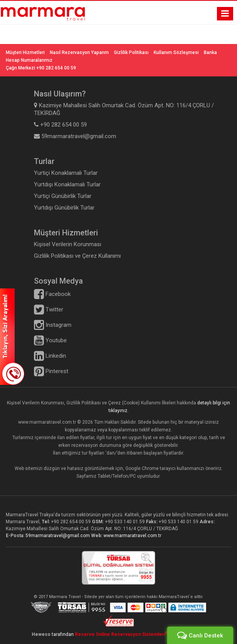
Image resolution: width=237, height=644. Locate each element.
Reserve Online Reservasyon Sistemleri (122, 634)
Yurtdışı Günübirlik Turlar (64, 208)
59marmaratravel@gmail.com (58, 536)
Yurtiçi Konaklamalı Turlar (66, 173)
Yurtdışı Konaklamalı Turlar (67, 184)
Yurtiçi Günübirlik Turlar (63, 196)
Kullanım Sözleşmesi (176, 52)
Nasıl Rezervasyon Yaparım (79, 52)
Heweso (41, 634)
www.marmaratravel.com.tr (132, 536)
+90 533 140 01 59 (125, 522)
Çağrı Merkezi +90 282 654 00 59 (41, 68)
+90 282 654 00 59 (71, 522)
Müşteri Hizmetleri (25, 52)
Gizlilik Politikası (131, 52)
